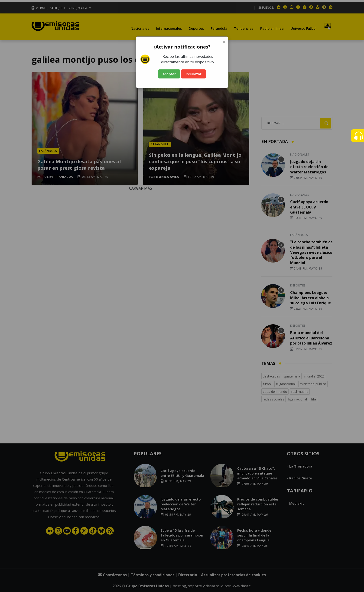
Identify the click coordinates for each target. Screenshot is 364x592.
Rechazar (193, 74)
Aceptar (169, 74)
